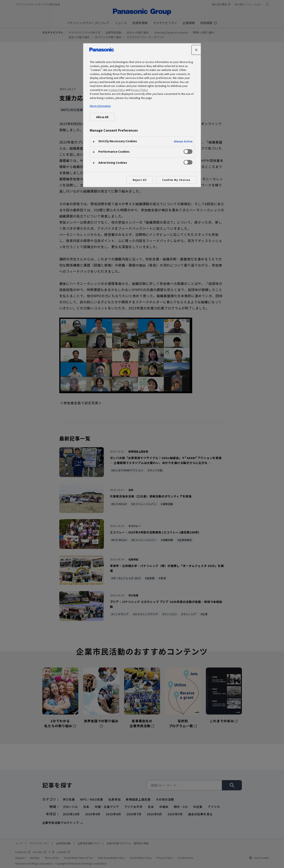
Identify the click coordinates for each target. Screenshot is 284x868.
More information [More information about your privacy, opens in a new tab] (100, 106)
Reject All (140, 180)
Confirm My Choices (176, 180)
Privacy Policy (139, 90)
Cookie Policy (117, 90)
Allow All (102, 117)
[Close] (196, 50)
